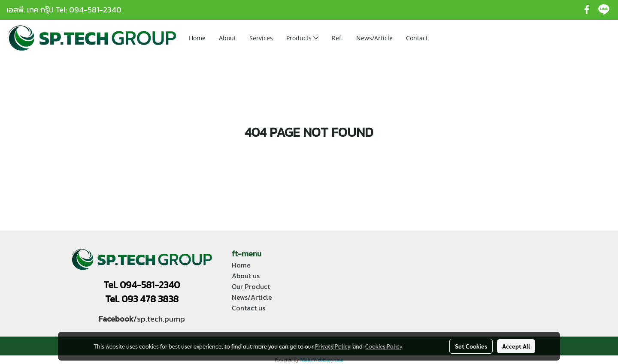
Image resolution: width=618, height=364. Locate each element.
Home (197, 38)
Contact (417, 38)
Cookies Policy (384, 346)
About (227, 38)
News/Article (374, 38)
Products (302, 38)
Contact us (248, 308)
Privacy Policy (333, 346)
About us (246, 276)
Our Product (251, 286)
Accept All (516, 346)
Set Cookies (471, 346)
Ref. (337, 38)
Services (261, 38)
